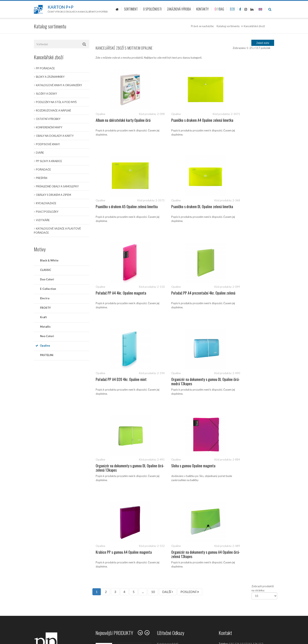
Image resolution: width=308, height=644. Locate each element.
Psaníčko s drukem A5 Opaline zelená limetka (244, 122)
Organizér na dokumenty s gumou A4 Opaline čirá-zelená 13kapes (244, 382)
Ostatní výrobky (48, 119)
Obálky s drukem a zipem (53, 195)
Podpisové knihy (48, 144)
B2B (232, 9)
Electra (45, 298)
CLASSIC (46, 270)
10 (153, 419)
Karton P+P (61, 7)
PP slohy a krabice (49, 161)
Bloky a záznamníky (50, 77)
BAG (219, 9)
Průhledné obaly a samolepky (57, 186)
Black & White (49, 260)
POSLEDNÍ (190, 419)
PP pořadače (45, 68)
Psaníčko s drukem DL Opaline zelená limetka (121, 209)
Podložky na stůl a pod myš (56, 102)
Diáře (40, 153)
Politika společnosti (169, 558)
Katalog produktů (168, 471)
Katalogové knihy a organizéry (59, 85)
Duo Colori (47, 279)
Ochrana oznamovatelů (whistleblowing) (181, 549)
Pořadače (43, 169)
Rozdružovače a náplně (53, 110)
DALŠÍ (168, 419)
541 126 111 (237, 471)
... (143, 419)
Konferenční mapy (49, 127)
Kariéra (161, 517)
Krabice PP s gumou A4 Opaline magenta (179, 382)
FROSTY (45, 308)
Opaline (45, 346)
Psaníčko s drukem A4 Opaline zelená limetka (183, 122)
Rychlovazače (46, 203)
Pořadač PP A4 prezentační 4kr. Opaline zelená (246, 209)
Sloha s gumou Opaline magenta (118, 379)
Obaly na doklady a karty (55, 136)
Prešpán (42, 178)
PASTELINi (47, 355)
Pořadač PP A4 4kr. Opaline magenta (183, 207)
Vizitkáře (43, 220)
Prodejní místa (166, 508)
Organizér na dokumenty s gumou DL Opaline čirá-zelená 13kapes (244, 295)
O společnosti (165, 499)
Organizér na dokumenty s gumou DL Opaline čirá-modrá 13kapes (182, 295)
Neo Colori (47, 336)
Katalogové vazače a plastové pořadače (57, 231)
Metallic (45, 327)
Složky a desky (46, 94)
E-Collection (48, 289)
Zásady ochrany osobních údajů (176, 527)
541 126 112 (255, 471)
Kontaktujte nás (167, 490)
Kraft (43, 317)
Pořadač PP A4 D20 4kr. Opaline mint (121, 293)
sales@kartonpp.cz (239, 475)
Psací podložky (47, 212)
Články (161, 480)
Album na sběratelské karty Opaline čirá (123, 120)
